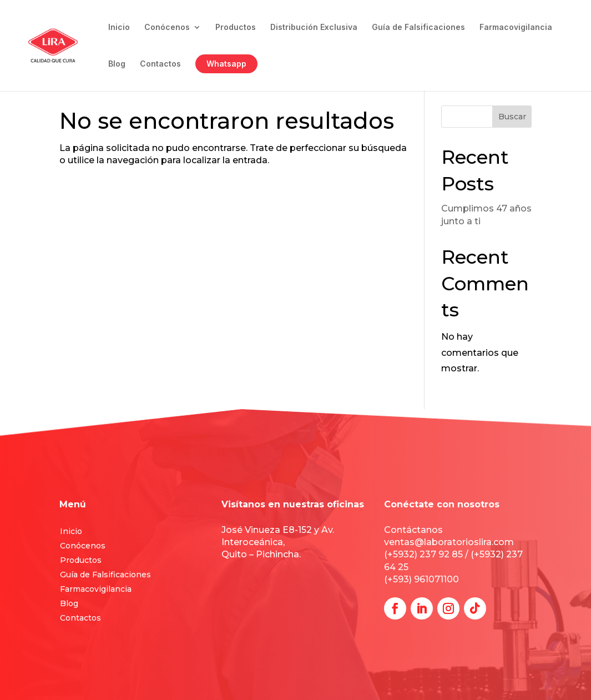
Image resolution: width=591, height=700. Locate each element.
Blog (117, 64)
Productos (236, 27)
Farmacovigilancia (516, 27)
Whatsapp (226, 64)
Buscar (512, 117)
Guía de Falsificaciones (418, 27)
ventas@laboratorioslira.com (449, 542)
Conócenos (167, 27)
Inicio (119, 27)
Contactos (160, 64)
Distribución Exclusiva (314, 27)
